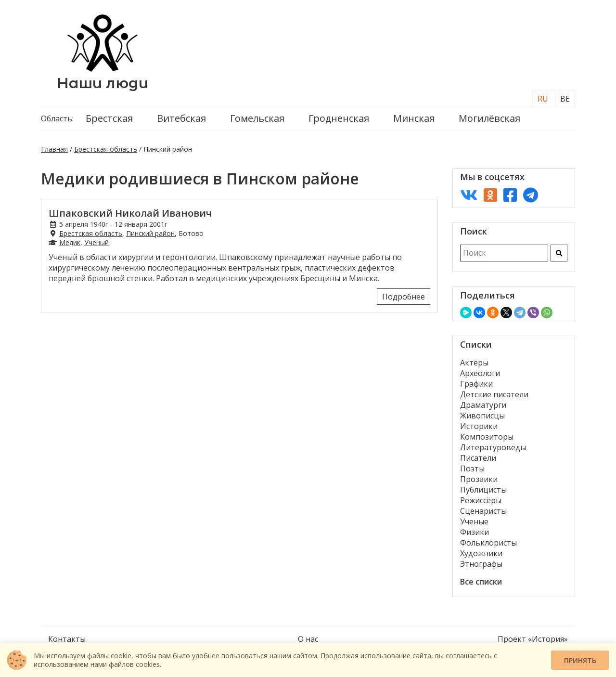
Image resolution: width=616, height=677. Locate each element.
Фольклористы (488, 543)
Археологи (480, 373)
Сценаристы (483, 511)
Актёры (474, 363)
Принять (580, 660)
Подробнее (404, 297)
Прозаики (479, 479)
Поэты (472, 469)
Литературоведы (493, 447)
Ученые (474, 521)
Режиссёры (481, 500)
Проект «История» (533, 639)
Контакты (67, 639)
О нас (308, 639)
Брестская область (106, 149)
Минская (414, 118)
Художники (481, 553)
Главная (54, 149)
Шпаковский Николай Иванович (130, 213)
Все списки (481, 582)
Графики (476, 384)
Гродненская (339, 118)
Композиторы (487, 437)
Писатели (478, 458)
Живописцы (482, 416)
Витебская (181, 118)
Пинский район (150, 233)
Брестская (109, 118)
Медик (70, 242)
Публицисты (483, 490)
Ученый (96, 242)
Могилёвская (489, 118)
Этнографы (481, 564)
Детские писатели (494, 394)
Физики (475, 532)
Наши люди (103, 83)
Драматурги (483, 405)
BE (565, 99)
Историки (479, 426)
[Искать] (559, 253)
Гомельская (257, 118)
